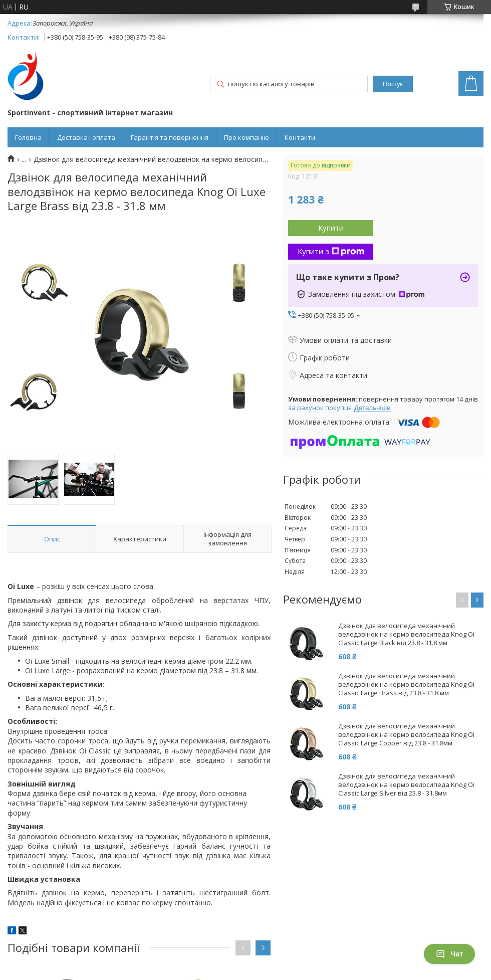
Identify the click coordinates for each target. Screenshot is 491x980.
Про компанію (247, 137)
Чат (449, 954)
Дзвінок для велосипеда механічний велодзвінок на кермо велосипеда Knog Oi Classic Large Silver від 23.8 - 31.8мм (406, 785)
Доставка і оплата (86, 137)
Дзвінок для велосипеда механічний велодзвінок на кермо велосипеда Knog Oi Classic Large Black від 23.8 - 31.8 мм (406, 634)
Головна (28, 137)
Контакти (300, 137)
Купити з (331, 251)
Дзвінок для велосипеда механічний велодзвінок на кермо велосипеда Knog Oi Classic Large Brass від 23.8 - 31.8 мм (406, 684)
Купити (331, 228)
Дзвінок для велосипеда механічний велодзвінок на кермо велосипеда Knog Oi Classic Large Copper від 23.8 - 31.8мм (406, 735)
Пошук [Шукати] (393, 84)
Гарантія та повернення (170, 137)
